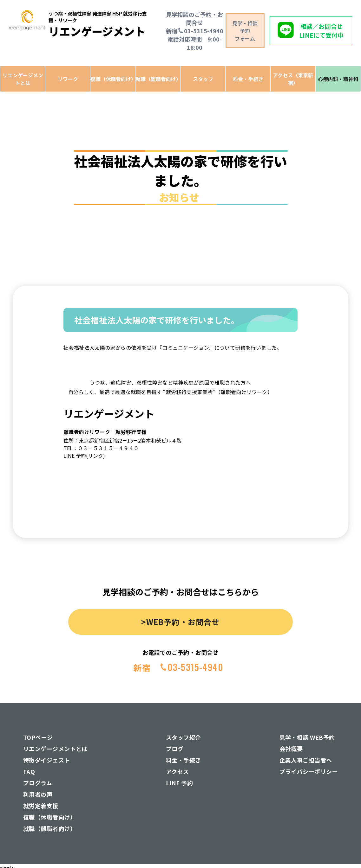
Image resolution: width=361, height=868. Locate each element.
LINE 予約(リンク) (84, 456)
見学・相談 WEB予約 (307, 737)
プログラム (38, 783)
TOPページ (38, 737)
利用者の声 (38, 794)
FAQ (29, 771)
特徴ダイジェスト (47, 760)
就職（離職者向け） (158, 79)
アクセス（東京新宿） (293, 79)
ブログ (175, 749)
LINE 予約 (179, 783)
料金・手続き (248, 79)
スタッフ (203, 79)
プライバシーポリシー (309, 771)
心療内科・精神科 (338, 79)
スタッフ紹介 (184, 737)
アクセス (177, 771)
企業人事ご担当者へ (306, 760)
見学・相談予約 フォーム (245, 31)
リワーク (68, 79)
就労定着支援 (41, 806)
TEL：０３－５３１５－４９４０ (101, 448)
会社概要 (291, 749)
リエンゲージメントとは (23, 79)
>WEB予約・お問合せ (180, 622)
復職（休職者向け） (113, 79)
